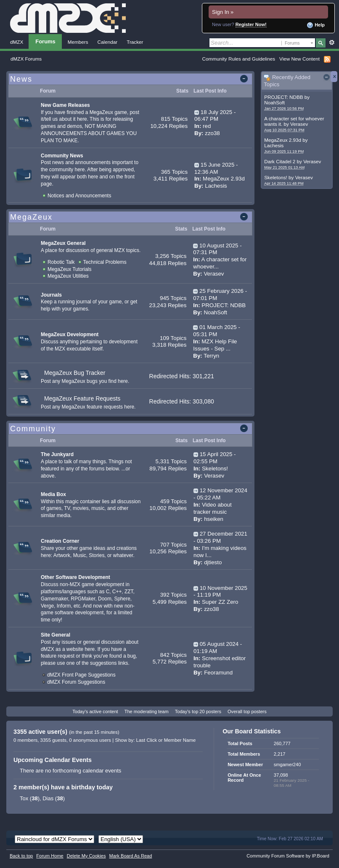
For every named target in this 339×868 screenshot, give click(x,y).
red (207, 126)
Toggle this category (245, 80)
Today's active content (95, 711)
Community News (62, 156)
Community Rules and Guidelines (239, 59)
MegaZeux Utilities (68, 276)
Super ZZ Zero (220, 602)
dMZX (17, 42)
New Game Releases (65, 105)
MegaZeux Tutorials (69, 269)
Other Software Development (75, 577)
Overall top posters (247, 711)
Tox (24, 798)
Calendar (108, 42)
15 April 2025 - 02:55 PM (215, 458)
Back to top (21, 856)
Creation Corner (60, 541)
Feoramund (218, 673)
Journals (51, 295)
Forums (45, 41)
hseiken (214, 519)
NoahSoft (274, 102)
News (21, 79)
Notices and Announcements (79, 196)
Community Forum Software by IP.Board (288, 856)
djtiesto (213, 562)
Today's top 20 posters (198, 711)
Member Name (180, 740)
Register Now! (251, 24)
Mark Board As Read (130, 856)
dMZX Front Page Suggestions (81, 675)
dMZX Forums (26, 59)
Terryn (211, 356)
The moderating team (147, 711)
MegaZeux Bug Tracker (75, 373)
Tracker (135, 42)
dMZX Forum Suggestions (76, 682)
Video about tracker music (213, 508)
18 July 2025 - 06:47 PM (215, 116)
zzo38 (212, 133)
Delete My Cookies (86, 856)
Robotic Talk (61, 262)
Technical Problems (105, 262)
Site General (56, 635)
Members (78, 42)
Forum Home (50, 856)
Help (316, 25)
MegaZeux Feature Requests (82, 398)
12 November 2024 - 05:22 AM (220, 494)
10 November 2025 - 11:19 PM (220, 592)
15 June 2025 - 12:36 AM (216, 168)
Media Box (53, 494)
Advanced (332, 42)
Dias (48, 798)
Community (33, 429)
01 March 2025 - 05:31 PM (217, 331)
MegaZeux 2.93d (283, 140)
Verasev (299, 124)
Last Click (147, 740)
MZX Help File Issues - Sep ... (215, 345)
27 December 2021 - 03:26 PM (220, 537)
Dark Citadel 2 (280, 161)
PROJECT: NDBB (283, 97)
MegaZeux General (63, 243)
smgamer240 (287, 764)
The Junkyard (57, 454)
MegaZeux (31, 217)
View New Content (299, 59)
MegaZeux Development (70, 334)
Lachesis (274, 145)
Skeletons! (276, 177)
